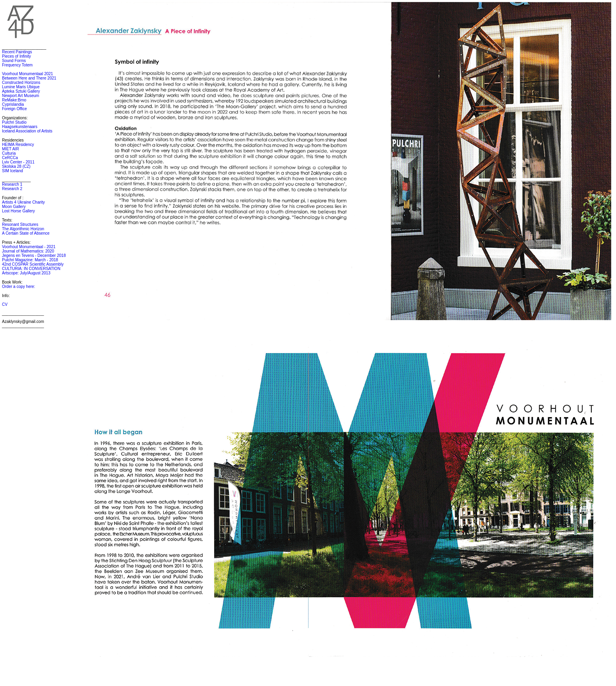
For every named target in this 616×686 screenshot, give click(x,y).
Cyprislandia (13, 104)
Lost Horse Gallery (18, 211)
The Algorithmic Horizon (23, 229)
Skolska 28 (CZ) (16, 166)
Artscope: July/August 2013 (26, 273)
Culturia (9, 153)
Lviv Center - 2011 (18, 162)
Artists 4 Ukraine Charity (23, 202)
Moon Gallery (14, 207)
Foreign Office (15, 109)
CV (5, 304)
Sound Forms (14, 61)
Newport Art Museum (20, 96)
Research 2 (12, 189)
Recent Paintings (17, 52)
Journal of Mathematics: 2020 (28, 251)
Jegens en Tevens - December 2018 (34, 256)
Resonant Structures (20, 224)
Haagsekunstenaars (20, 127)
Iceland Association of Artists (27, 131)
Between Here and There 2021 (29, 78)
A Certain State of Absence (26, 233)
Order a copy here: (18, 287)
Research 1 (12, 184)
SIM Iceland (13, 171)
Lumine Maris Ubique (21, 87)
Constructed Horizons (21, 83)
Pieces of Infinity (16, 56)
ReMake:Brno (14, 100)
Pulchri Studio (14, 122)
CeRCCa (10, 158)
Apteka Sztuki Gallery (21, 91)
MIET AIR (11, 149)
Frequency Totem (17, 65)
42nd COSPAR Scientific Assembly (33, 264)
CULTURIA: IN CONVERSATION (31, 269)
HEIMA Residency (18, 145)
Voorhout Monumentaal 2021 (27, 74)
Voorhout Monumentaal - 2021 (29, 247)
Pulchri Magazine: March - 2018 (30, 260)
